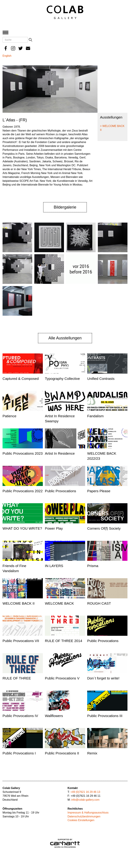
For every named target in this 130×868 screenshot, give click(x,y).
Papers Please (99, 491)
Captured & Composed (21, 379)
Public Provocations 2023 (23, 453)
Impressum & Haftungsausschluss (88, 813)
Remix (92, 753)
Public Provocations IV (20, 716)
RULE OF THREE (17, 678)
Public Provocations (60, 491)
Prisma (93, 566)
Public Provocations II (62, 753)
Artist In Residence (60, 453)
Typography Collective (62, 379)
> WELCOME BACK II (112, 128)
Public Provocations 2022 (23, 491)
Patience (9, 416)
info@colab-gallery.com (85, 800)
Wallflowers (54, 716)
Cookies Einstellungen (81, 820)
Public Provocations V (62, 678)
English (7, 56)
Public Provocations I (19, 753)
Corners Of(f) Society (104, 528)
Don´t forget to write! (103, 678)
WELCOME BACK (59, 603)
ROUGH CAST (99, 603)
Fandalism (95, 416)
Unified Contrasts (101, 379)
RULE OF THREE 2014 (63, 641)
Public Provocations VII (21, 641)
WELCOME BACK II (19, 603)
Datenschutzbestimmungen (84, 816)
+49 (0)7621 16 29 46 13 (85, 792)
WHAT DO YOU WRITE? (22, 528)
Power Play (54, 528)
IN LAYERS (54, 566)
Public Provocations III (105, 716)
